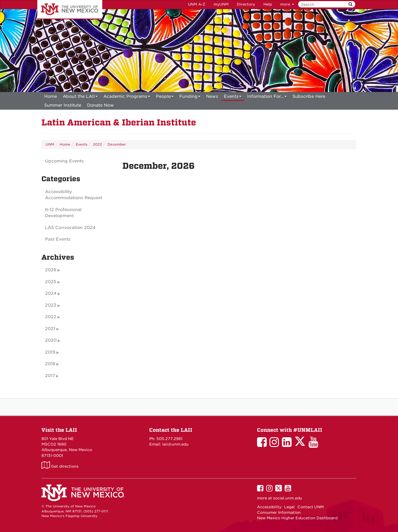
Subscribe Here (309, 96)
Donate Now (100, 105)
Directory (246, 4)
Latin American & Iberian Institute (119, 123)
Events (233, 97)
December (117, 144)
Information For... (267, 97)
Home (51, 96)
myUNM (221, 4)
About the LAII (80, 97)
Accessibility (269, 507)
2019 (50, 352)
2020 (51, 340)
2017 (50, 376)
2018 (50, 364)
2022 (97, 144)
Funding (190, 97)
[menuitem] (51, 96)
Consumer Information (279, 512)
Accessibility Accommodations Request (74, 195)
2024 (51, 293)
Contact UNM (311, 507)
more (287, 4)
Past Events (58, 239)
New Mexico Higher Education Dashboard (297, 518)
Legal (289, 507)
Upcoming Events (64, 161)
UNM (50, 144)
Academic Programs (127, 97)
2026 (51, 270)
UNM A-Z (197, 4)
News (212, 96)
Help (268, 4)
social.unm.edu (288, 498)
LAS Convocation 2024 (70, 228)
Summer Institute (63, 105)
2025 (51, 282)
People (165, 97)
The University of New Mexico (70, 10)
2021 (50, 329)
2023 (51, 305)
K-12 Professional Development (63, 213)
